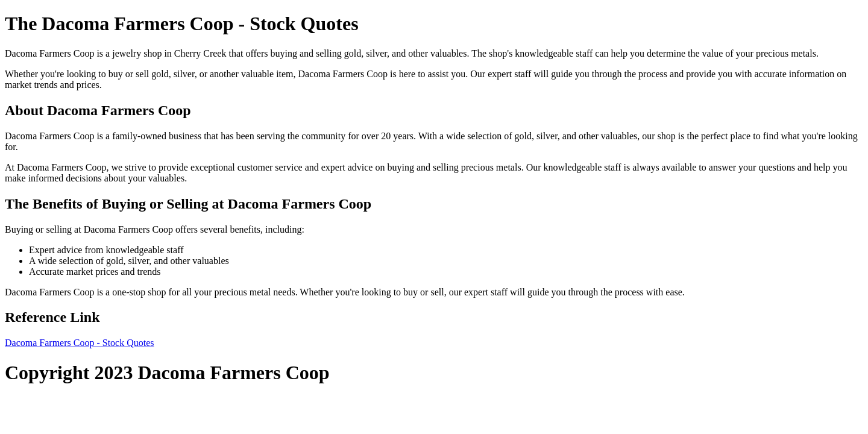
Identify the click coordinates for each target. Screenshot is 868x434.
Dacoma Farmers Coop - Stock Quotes (80, 343)
